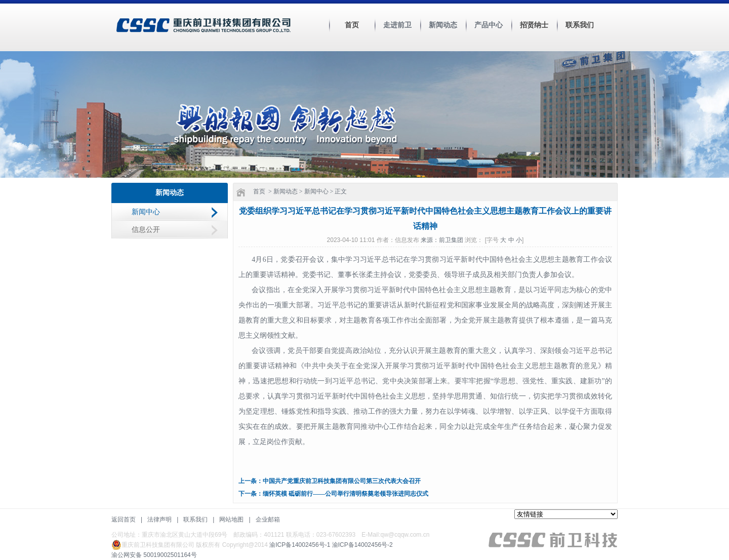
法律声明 (159, 519)
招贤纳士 (534, 25)
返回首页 (124, 519)
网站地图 (231, 519)
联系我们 (580, 25)
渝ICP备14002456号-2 (362, 545)
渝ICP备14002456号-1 (300, 545)
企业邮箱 (268, 519)
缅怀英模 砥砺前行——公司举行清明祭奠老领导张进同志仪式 (346, 494)
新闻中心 (146, 212)
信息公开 (146, 230)
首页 (352, 25)
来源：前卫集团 (443, 240)
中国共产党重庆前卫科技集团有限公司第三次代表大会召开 (342, 481)
